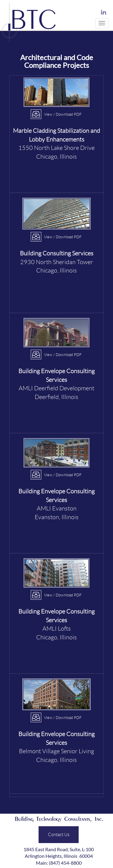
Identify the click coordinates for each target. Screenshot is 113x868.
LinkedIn (104, 12)
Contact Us (59, 834)
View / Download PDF (63, 114)
